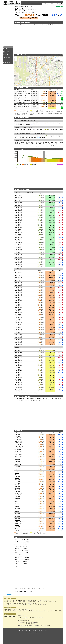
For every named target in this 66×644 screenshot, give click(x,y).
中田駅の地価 (17, 460)
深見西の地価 (17, 527)
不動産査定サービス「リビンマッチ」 (36, 611)
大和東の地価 (17, 508)
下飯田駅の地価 (18, 463)
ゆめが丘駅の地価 (18, 456)
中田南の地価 (17, 517)
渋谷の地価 (17, 530)
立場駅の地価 (17, 458)
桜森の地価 (17, 510)
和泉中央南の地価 (18, 495)
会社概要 (37, 626)
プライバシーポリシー (46, 626)
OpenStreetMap (57, 85)
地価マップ (6, 50)
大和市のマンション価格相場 (21, 562)
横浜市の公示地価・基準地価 (21, 548)
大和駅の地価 (17, 436)
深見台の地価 (17, 476)
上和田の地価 (17, 481)
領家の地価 (17, 485)
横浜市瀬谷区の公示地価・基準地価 (22, 540)
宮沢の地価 (17, 503)
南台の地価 (17, 471)
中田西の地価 (17, 520)
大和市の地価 (6, 59)
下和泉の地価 (17, 513)
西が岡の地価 (17, 497)
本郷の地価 (17, 473)
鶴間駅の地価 (17, 453)
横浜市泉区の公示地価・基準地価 (22, 542)
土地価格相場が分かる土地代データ (33, 633)
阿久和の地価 (17, 466)
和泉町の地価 (17, 492)
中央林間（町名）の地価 (19, 522)
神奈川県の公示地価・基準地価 (21, 551)
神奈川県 (21, 6)
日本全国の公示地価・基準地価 (21, 553)
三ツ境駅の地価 (18, 450)
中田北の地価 (17, 515)
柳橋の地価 (17, 528)
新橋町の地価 (17, 487)
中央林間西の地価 (18, 523)
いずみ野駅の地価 (18, 448)
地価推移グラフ (7, 53)
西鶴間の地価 (17, 500)
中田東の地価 (17, 518)
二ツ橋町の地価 (18, 465)
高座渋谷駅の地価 (18, 451)
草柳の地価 (17, 478)
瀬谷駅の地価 (17, 435)
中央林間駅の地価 (18, 443)
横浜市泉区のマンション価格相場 (22, 559)
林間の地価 (17, 525)
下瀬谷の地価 (17, 488)
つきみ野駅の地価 (18, 440)
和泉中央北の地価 (18, 493)
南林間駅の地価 (18, 445)
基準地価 (20, 600)
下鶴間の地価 (17, 505)
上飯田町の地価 (18, 468)
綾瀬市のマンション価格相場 (21, 564)
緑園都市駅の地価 (18, 441)
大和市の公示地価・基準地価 (21, 544)
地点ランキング (7, 52)
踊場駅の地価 (17, 461)
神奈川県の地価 (7, 58)
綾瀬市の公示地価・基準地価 (21, 546)
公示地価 (16, 600)
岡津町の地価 (17, 498)
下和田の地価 (17, 483)
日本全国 (16, 6)
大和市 (26, 6)
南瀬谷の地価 (17, 490)
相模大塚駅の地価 (18, 455)
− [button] (16, 60)
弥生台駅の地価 (18, 438)
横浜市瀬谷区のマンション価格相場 (22, 557)
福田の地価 (17, 475)
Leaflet (52, 85)
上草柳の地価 (17, 480)
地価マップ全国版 (7, 62)
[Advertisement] (8, 25)
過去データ (6, 54)
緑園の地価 (17, 512)
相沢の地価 (17, 502)
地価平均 (5, 49)
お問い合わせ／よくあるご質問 (25, 626)
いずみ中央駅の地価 (19, 446)
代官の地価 (17, 507)
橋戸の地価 (17, 470)
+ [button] (16, 58)
